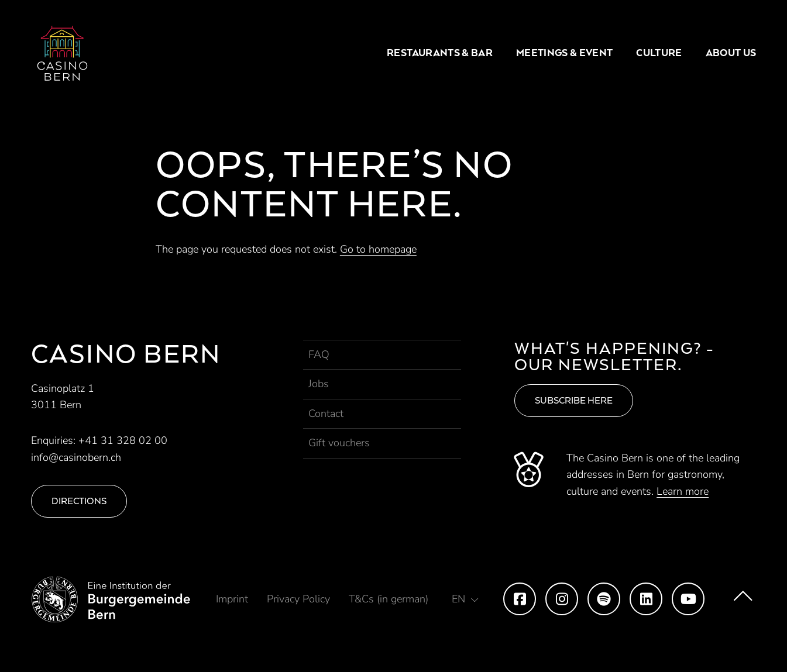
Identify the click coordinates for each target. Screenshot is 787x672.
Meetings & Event (564, 53)
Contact (326, 413)
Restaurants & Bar (440, 53)
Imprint (232, 599)
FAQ (319, 354)
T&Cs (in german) (389, 599)
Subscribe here (574, 400)
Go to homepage (378, 249)
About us (731, 53)
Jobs (319, 384)
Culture (659, 53)
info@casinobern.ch (76, 457)
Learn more (683, 491)
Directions (79, 501)
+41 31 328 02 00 (123, 440)
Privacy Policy (298, 599)
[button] (465, 599)
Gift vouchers (339, 443)
